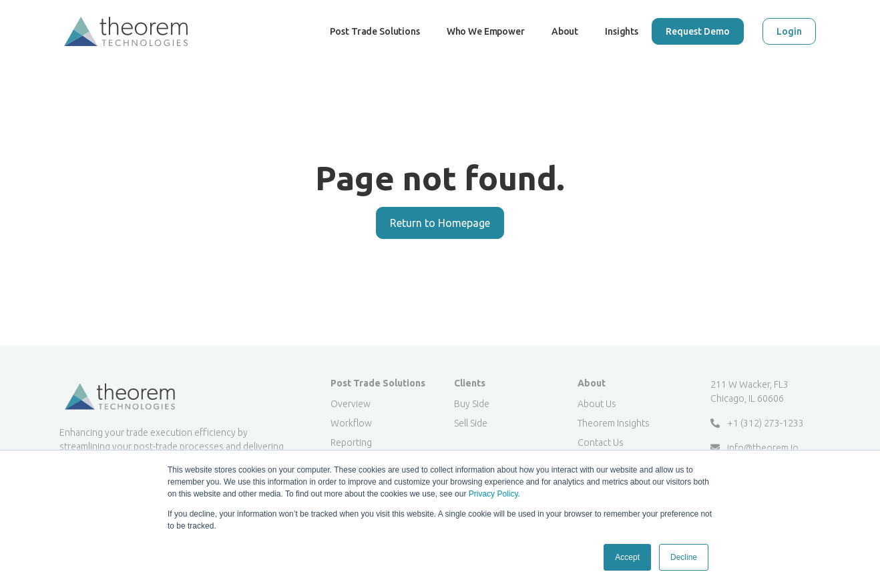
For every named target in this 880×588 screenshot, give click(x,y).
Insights (622, 31)
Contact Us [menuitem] (601, 443)
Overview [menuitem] (351, 404)
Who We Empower (486, 44)
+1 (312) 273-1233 (757, 423)
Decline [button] (684, 557)
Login (789, 31)
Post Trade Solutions (375, 44)
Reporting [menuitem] (351, 443)
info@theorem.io (754, 448)
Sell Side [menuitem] (471, 423)
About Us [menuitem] (597, 404)
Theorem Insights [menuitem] (614, 423)
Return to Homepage (440, 223)
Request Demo (698, 31)
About (565, 31)
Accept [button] (627, 557)
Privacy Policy (493, 494)
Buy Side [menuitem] (472, 404)
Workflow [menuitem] (351, 423)
